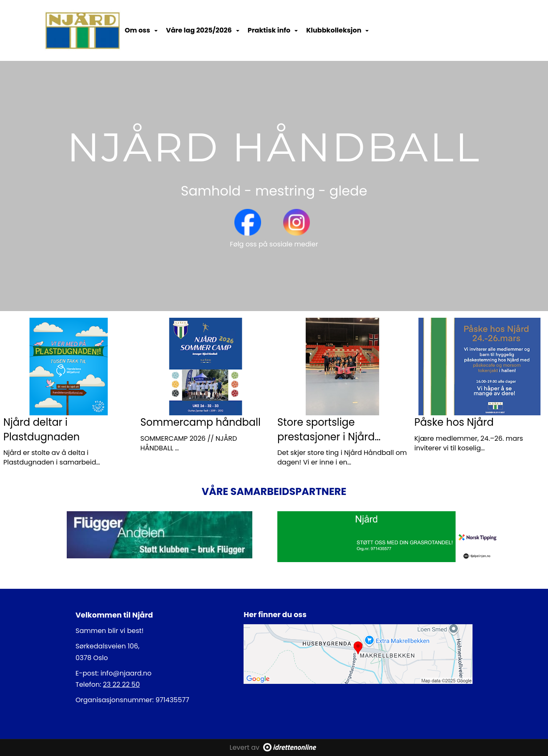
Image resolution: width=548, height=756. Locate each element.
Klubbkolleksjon (337, 30)
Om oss (141, 30)
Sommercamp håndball (201, 422)
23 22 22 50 (121, 684)
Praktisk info (273, 30)
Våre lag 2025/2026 (203, 30)
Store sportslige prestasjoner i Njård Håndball (326, 437)
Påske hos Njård (454, 422)
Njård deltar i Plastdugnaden (41, 429)
